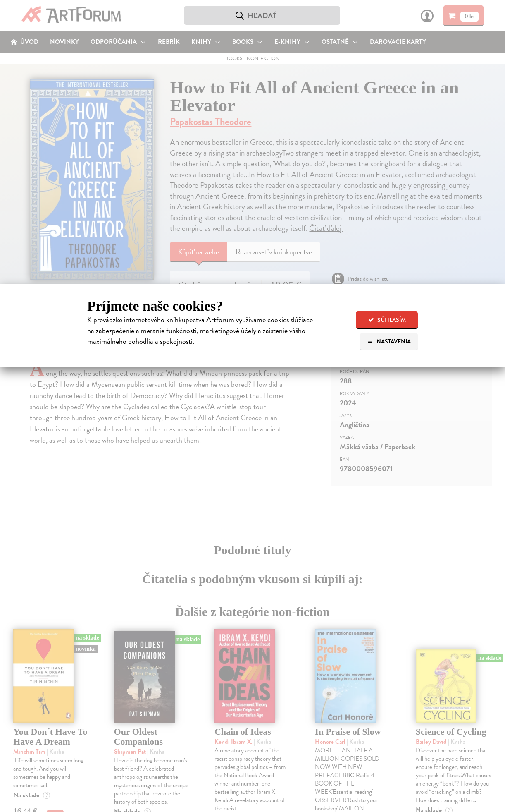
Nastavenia (389, 341)
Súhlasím (387, 320)
